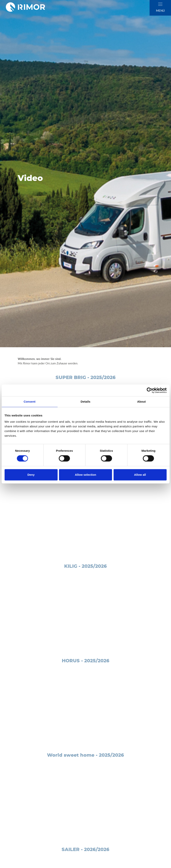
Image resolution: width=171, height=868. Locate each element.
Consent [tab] (30, 402)
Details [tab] (86, 402)
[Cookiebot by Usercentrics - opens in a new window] (149, 390)
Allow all (140, 475)
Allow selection (85, 475)
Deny (31, 475)
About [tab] (142, 402)
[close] (160, 4)
